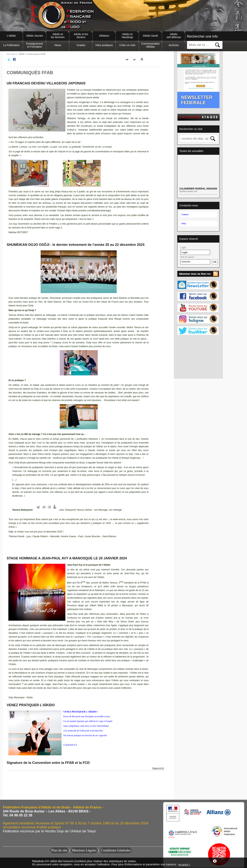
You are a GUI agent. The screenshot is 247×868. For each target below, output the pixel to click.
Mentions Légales (84, 850)
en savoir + (184, 864)
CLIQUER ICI (70, 745)
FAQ (184, 223)
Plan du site (59, 850)
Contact (185, 214)
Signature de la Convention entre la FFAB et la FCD (48, 763)
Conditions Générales (116, 850)
